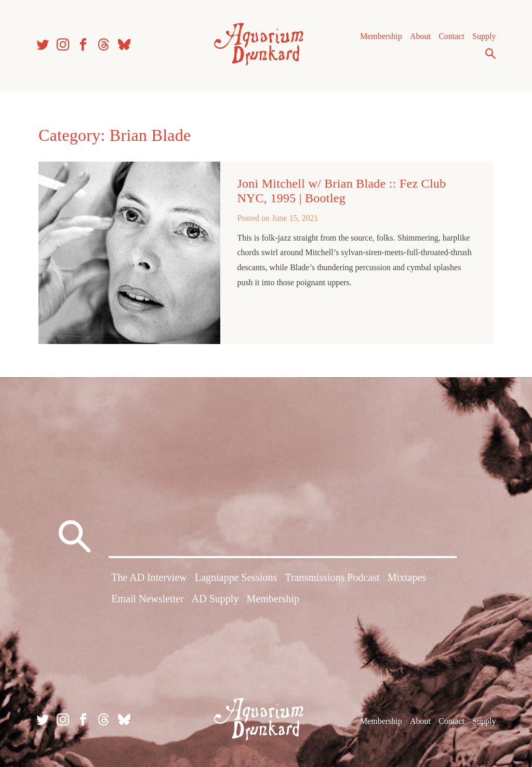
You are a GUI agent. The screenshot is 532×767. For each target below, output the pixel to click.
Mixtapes (407, 577)
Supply (484, 36)
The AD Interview (149, 577)
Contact (451, 36)
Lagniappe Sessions (236, 577)
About (420, 36)
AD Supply (215, 599)
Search (490, 54)
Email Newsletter (147, 599)
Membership (381, 36)
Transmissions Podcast (332, 577)
